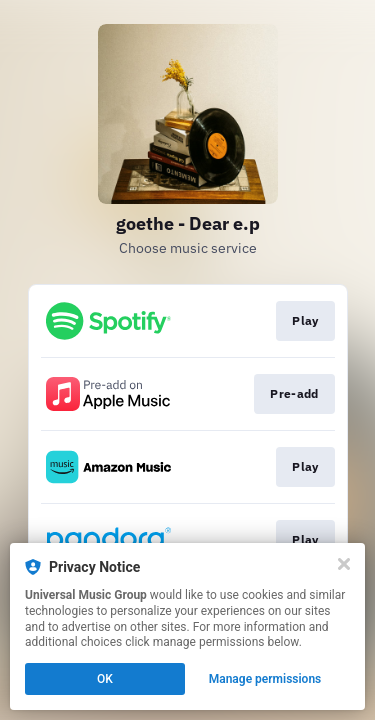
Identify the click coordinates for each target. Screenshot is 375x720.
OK (105, 679)
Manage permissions (265, 679)
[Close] (344, 564)
